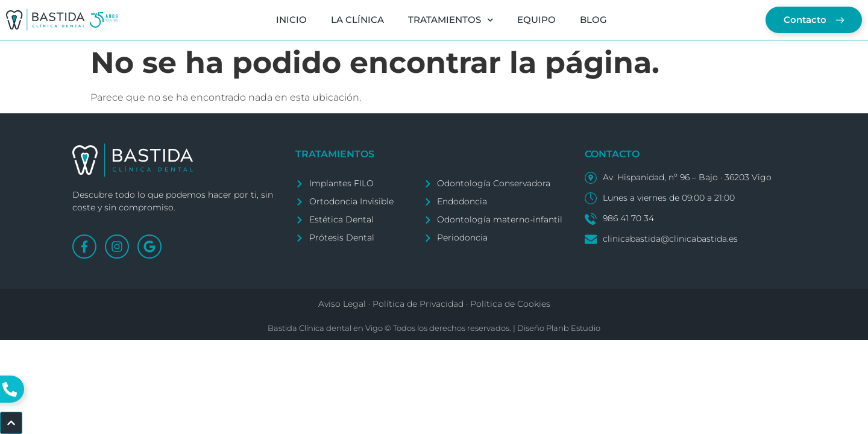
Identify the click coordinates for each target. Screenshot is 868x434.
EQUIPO (536, 20)
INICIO (291, 20)
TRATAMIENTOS (450, 20)
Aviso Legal (342, 304)
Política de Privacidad (418, 304)
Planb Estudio (573, 328)
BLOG (593, 20)
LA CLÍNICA (357, 20)
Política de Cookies (510, 304)
